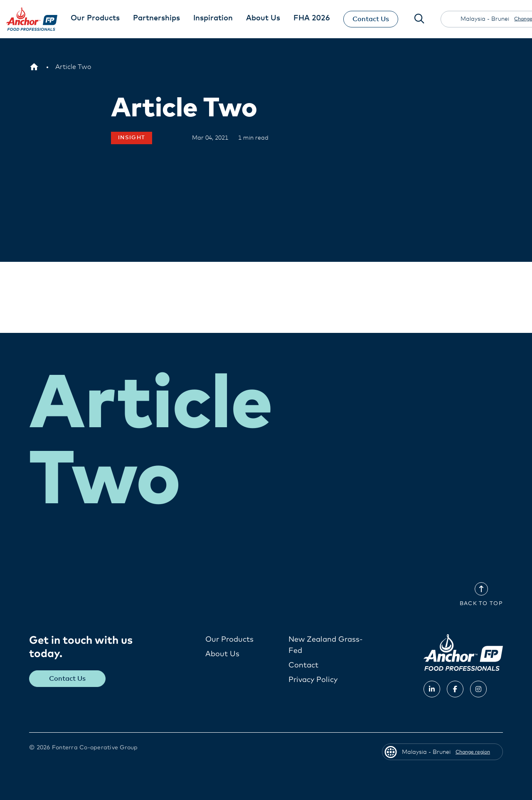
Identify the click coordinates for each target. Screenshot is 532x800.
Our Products (229, 640)
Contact (303, 665)
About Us (222, 654)
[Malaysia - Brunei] (34, 67)
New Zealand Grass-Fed (326, 645)
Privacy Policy (313, 680)
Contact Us (371, 19)
